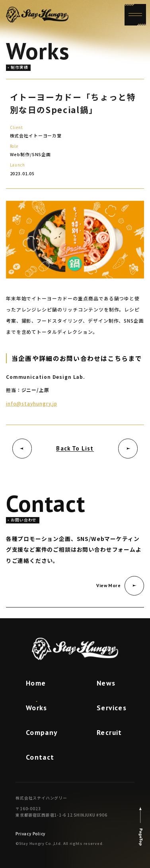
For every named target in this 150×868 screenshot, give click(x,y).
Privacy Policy (30, 834)
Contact (40, 757)
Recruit (109, 732)
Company (42, 732)
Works (37, 708)
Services (112, 708)
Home (36, 683)
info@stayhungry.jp (32, 403)
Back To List (75, 448)
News (106, 683)
